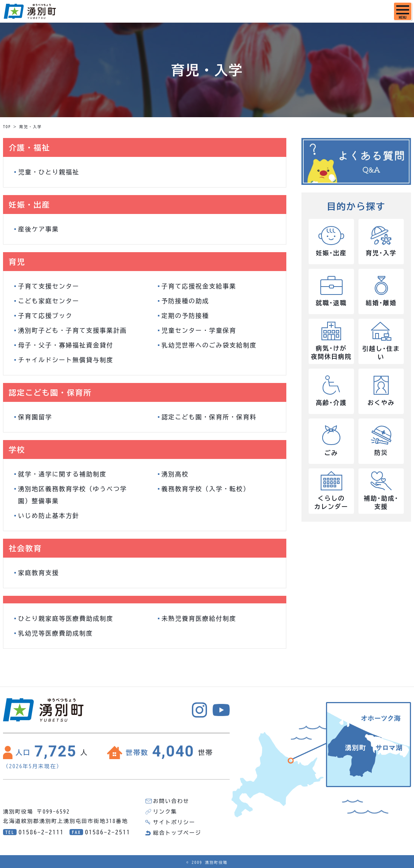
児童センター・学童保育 (199, 330)
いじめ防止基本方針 (49, 516)
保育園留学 (35, 417)
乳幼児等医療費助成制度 (56, 633)
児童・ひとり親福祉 (49, 172)
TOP (7, 127)
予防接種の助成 (185, 301)
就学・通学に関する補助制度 (62, 474)
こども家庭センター (49, 301)
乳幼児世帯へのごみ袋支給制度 (209, 345)
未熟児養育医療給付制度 (199, 618)
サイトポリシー (174, 822)
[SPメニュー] (403, 11)
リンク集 (165, 812)
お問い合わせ (171, 801)
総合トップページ (177, 833)
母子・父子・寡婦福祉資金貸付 (66, 345)
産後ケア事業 (39, 229)
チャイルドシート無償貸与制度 (66, 360)
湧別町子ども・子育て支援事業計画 (73, 330)
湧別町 (30, 11)
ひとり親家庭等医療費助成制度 (66, 618)
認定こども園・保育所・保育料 (209, 417)
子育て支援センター (49, 286)
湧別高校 (175, 474)
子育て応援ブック (45, 316)
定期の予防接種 (185, 316)
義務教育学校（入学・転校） (206, 489)
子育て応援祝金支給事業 (199, 286)
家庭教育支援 (39, 573)
